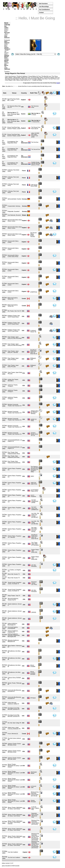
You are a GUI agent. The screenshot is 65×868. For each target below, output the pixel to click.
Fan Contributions (44, 9)
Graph (58, 83)
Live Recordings (44, 7)
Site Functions (43, 4)
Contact (41, 12)
